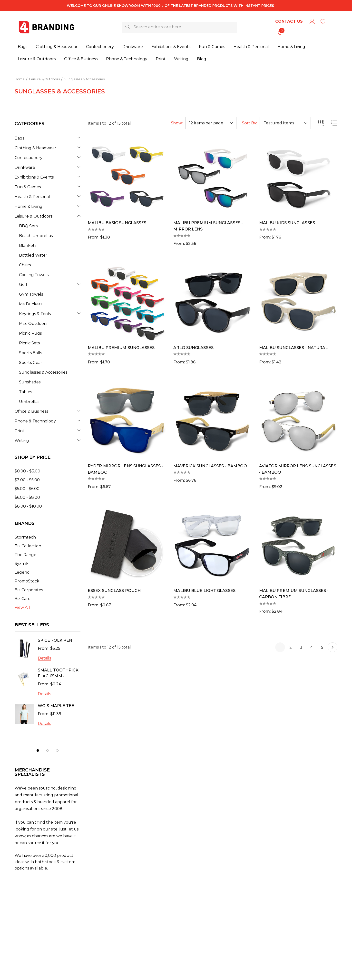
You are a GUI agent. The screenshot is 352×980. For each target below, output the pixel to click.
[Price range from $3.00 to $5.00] (27, 480)
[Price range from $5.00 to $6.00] (27, 489)
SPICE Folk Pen (55, 640)
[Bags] (23, 47)
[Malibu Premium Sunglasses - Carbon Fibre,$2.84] (298, 545)
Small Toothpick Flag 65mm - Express (58, 674)
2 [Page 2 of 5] (291, 647)
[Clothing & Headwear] (57, 47)
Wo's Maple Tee (56, 706)
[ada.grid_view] (320, 123)
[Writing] (181, 59)
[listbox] (285, 123)
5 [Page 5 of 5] (322, 647)
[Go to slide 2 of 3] (48, 750)
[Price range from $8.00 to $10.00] (28, 506)
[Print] (161, 59)
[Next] (332, 647)
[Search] (128, 27)
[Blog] (201, 58)
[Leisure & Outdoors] (37, 59)
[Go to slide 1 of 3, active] (38, 750)
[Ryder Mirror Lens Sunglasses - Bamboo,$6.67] (127, 420)
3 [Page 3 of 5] (301, 647)
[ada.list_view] (334, 123)
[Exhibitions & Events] (171, 47)
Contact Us (289, 21)
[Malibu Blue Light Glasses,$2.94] (212, 545)
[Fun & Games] (212, 47)
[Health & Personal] (251, 47)
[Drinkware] (133, 47)
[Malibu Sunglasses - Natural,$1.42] (298, 302)
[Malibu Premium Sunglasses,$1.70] (127, 302)
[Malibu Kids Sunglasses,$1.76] (298, 177)
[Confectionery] (100, 47)
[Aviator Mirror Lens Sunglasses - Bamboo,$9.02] (298, 420)
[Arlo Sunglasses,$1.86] (212, 302)
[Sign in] (312, 21)
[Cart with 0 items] (279, 33)
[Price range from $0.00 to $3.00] (27, 471)
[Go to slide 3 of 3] (57, 750)
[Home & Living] (291, 47)
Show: (177, 123)
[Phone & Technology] (127, 59)
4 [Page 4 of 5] (312, 647)
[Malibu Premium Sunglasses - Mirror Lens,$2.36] (212, 177)
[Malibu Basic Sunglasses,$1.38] (127, 177)
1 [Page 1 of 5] (280, 647)
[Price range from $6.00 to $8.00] (27, 497)
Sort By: (249, 123)
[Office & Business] (81, 59)
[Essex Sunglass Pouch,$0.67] (127, 545)
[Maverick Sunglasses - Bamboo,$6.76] (212, 420)
